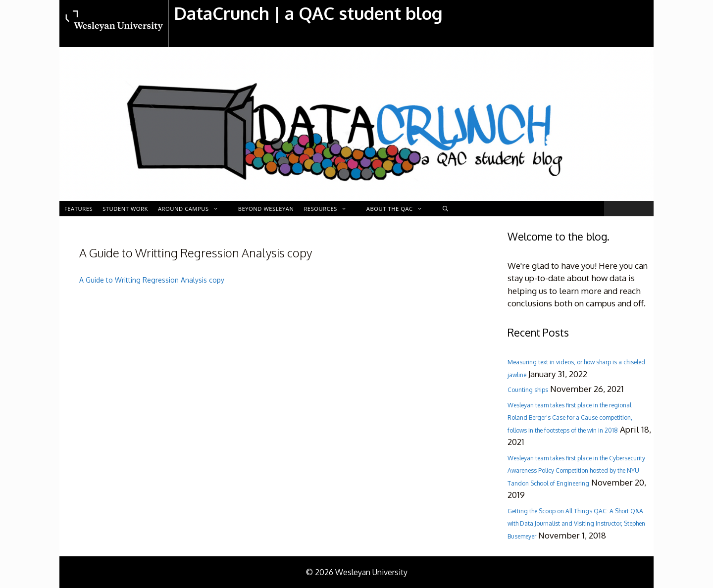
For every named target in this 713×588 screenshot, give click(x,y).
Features (78, 209)
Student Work (125, 209)
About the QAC (399, 209)
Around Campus (193, 209)
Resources (330, 209)
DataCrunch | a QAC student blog (308, 13)
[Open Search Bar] (446, 209)
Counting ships (528, 390)
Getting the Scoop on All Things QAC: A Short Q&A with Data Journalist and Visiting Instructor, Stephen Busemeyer (576, 524)
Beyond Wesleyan (266, 209)
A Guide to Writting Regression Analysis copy (152, 280)
